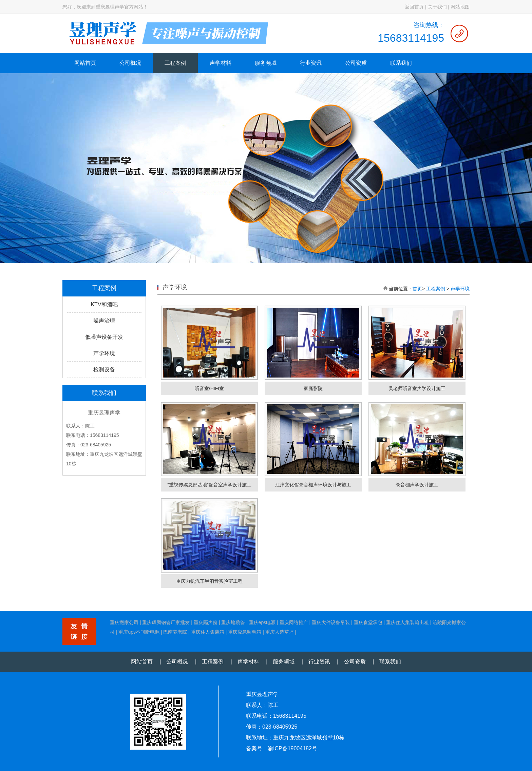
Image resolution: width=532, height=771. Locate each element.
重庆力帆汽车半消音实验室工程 (209, 581)
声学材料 (221, 63)
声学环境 (104, 353)
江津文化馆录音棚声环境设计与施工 (313, 485)
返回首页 (414, 7)
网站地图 (460, 7)
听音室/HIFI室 (209, 388)
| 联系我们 (384, 662)
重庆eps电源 (262, 622)
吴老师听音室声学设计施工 (417, 388)
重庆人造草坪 (280, 632)
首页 (417, 289)
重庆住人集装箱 (208, 632)
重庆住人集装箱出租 (407, 622)
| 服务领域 (278, 662)
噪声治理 (104, 321)
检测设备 (104, 370)
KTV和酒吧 (104, 304)
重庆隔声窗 (206, 622)
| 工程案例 (207, 662)
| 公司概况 (171, 662)
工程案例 (175, 63)
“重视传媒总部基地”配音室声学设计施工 (209, 485)
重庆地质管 (233, 622)
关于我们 (437, 7)
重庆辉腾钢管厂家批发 (166, 622)
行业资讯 (311, 63)
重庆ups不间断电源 (139, 632)
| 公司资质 (348, 662)
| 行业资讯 (313, 662)
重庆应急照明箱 (245, 632)
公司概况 (130, 63)
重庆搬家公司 (124, 622)
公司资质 (356, 63)
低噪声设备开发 (104, 337)
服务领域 (266, 63)
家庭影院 (313, 388)
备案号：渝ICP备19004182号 (282, 748)
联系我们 (401, 63)
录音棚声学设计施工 (417, 485)
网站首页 (85, 63)
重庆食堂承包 (368, 622)
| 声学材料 (242, 662)
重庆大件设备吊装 (331, 622)
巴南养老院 (175, 632)
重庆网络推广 (294, 622)
